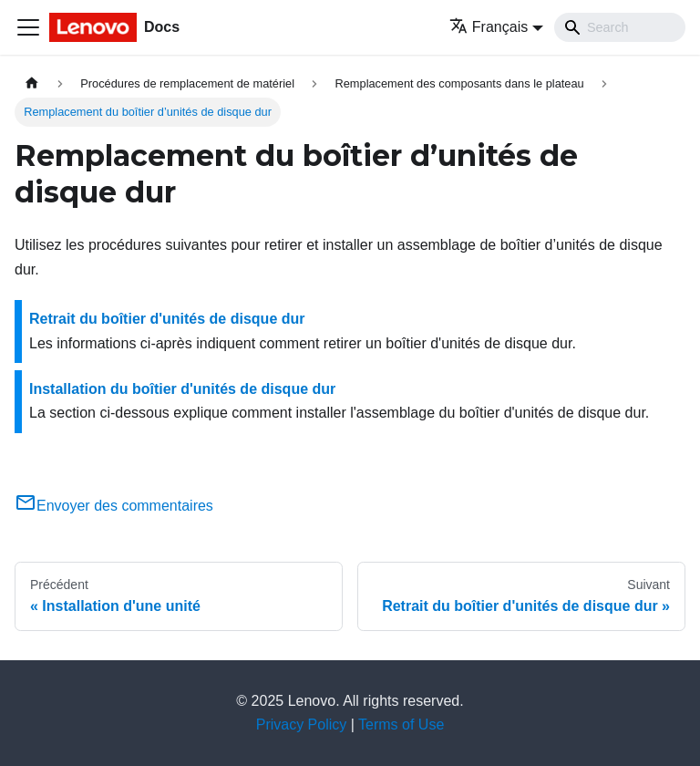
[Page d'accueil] (32, 83)
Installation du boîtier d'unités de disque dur (182, 389)
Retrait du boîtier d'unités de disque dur (167, 319)
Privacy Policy (302, 725)
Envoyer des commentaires (114, 506)
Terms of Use (401, 725)
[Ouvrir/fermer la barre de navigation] (28, 27)
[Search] (620, 27)
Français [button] (489, 27)
